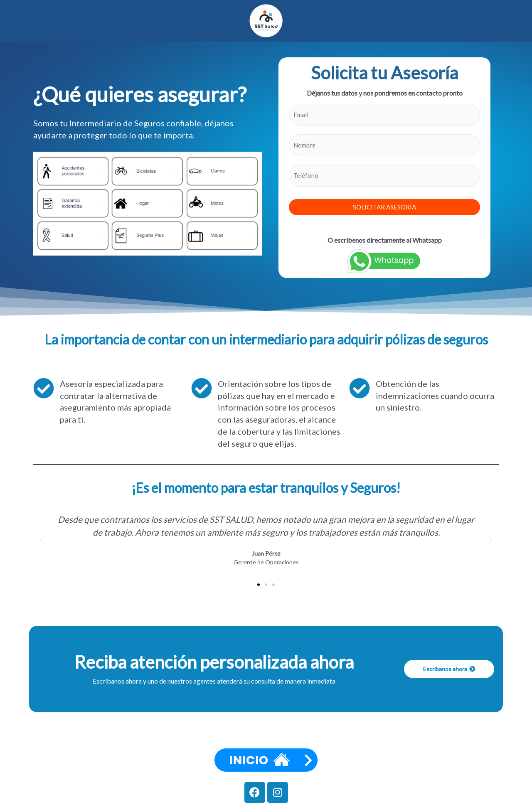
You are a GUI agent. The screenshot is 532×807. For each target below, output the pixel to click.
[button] (42, 540)
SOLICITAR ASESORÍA (384, 207)
